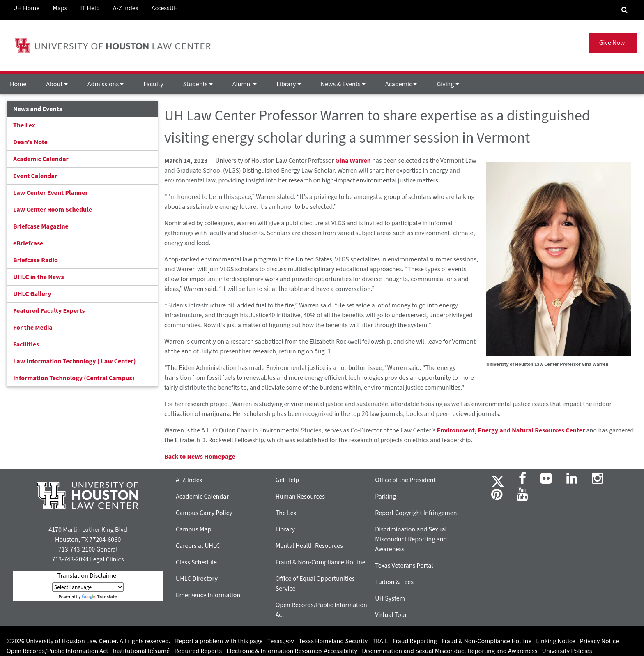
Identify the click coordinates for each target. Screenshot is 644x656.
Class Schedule (196, 562)
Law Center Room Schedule (53, 210)
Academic (401, 84)
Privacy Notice (599, 641)
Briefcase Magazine (41, 226)
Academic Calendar (41, 159)
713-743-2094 (70, 559)
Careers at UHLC (198, 546)
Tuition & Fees (394, 582)
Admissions (106, 84)
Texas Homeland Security (333, 641)
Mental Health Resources (309, 546)
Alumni (245, 84)
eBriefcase (28, 243)
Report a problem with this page (219, 641)
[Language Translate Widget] (88, 587)
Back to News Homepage (200, 457)
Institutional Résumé (141, 651)
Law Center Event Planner (51, 193)
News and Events (38, 109)
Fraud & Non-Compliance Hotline (321, 562)
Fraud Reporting (415, 641)
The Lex (24, 125)
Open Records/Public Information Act (57, 651)
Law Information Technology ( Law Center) (75, 361)
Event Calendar (35, 176)
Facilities (26, 344)
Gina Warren (353, 161)
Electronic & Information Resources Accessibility (292, 651)
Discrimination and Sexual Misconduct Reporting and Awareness (411, 539)
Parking (385, 497)
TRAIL (380, 641)
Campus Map (194, 529)
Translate (99, 597)
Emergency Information (208, 595)
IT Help (90, 8)
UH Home (26, 8)
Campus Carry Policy (204, 513)
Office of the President (405, 480)
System (390, 598)
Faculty (153, 84)
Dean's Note (30, 142)
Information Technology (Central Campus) (74, 378)
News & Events (343, 84)
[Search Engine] (624, 10)
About (57, 84)
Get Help (287, 480)
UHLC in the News (39, 277)
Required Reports (198, 651)
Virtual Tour (391, 615)
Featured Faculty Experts (49, 311)
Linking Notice (555, 641)
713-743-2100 (77, 550)
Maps (60, 8)
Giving (448, 84)
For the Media (33, 328)
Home (18, 84)
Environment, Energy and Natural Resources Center (511, 430)
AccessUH (165, 8)
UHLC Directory (197, 579)
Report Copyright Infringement (417, 513)
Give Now (613, 43)
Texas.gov (281, 641)
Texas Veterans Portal (404, 566)
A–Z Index (189, 480)
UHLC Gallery (32, 294)
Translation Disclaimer (88, 576)
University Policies (567, 651)
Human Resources (300, 497)
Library (289, 84)
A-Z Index (126, 8)
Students (198, 84)
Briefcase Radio (36, 260)
